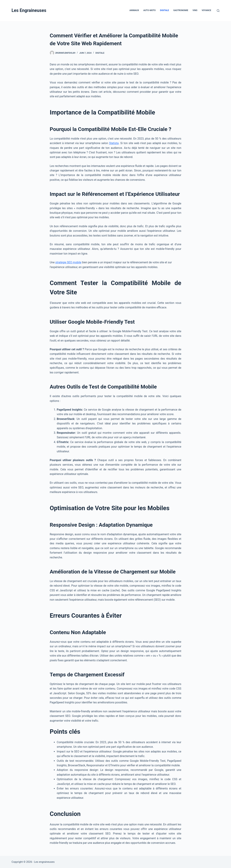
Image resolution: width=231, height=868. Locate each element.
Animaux (134, 10)
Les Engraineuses (29, 10)
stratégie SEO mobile (68, 262)
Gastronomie (181, 10)
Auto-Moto (149, 10)
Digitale (164, 10)
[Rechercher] (218, 11)
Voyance (206, 10)
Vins (195, 10)
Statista (114, 143)
